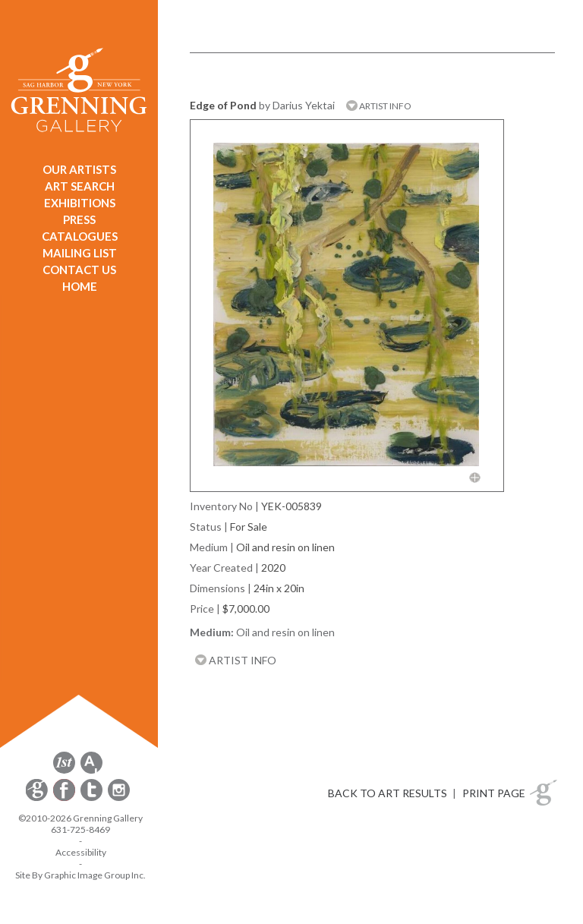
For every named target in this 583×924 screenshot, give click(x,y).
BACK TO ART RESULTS (388, 793)
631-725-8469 (80, 829)
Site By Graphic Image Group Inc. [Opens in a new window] (80, 875)
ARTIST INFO (379, 106)
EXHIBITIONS (80, 203)
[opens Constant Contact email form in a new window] (38, 798)
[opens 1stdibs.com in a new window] (64, 771)
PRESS (79, 219)
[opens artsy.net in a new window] (91, 771)
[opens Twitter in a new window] (93, 798)
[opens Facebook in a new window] (65, 798)
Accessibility (81, 852)
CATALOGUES (80, 236)
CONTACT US (79, 270)
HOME (80, 286)
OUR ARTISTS (79, 169)
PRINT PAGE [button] (494, 793)
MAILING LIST (80, 253)
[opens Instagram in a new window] (119, 798)
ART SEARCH (80, 186)
